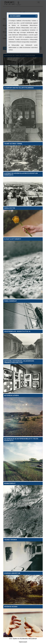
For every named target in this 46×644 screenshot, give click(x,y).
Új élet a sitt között (13, 239)
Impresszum (23, 642)
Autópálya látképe (12, 395)
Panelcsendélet (11, 301)
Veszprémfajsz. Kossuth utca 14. (17, 331)
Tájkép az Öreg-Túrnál (13, 144)
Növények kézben (11, 607)
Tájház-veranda (11, 540)
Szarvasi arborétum (12, 573)
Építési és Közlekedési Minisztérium (25, 639)
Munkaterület (10, 483)
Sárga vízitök (10, 208)
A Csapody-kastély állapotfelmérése (19, 88)
